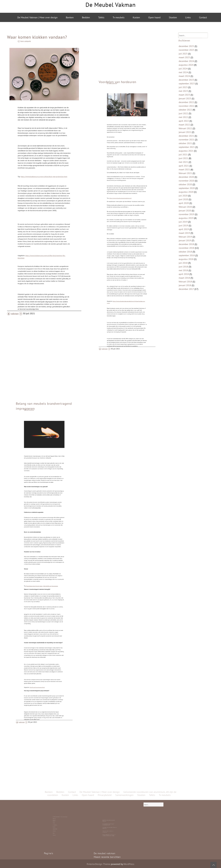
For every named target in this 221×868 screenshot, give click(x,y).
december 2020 (190, 173)
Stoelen (173, 17)
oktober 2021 (189, 148)
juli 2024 (187, 93)
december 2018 (190, 223)
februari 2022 (189, 137)
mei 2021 (187, 162)
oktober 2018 (189, 228)
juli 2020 (187, 187)
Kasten (136, 17)
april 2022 (188, 131)
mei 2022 (187, 129)
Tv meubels (119, 17)
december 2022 (190, 118)
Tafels (101, 17)
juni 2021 (187, 159)
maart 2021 (188, 167)
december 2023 (190, 101)
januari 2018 (188, 253)
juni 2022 (187, 126)
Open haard (154, 17)
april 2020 (188, 192)
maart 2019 (188, 215)
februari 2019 (189, 217)
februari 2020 (189, 195)
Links (188, 17)
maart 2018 (188, 248)
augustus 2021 (189, 154)
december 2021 (190, 143)
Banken (70, 17)
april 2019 (188, 212)
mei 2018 (187, 242)
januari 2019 (188, 220)
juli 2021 (187, 156)
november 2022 (190, 120)
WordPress (129, 864)
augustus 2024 (189, 90)
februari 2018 (189, 251)
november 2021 (190, 145)
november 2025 (190, 79)
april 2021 (188, 165)
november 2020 (190, 176)
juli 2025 (187, 82)
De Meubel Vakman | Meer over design (37, 17)
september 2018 (190, 231)
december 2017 (189, 256)
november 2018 (190, 226)
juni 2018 (187, 239)
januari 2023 (188, 115)
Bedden (86, 17)
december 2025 (190, 76)
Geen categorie (38, 75)
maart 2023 (188, 112)
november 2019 (190, 201)
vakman (22, 282)
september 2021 (190, 151)
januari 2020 (188, 198)
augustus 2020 (189, 184)
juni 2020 (187, 190)
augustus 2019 (189, 203)
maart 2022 (188, 134)
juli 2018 (187, 237)
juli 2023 (187, 106)
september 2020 (190, 181)
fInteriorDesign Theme (98, 864)
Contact (203, 17)
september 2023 (190, 104)
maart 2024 (188, 98)
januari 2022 (188, 140)
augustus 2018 (189, 234)
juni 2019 (187, 209)
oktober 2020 (189, 179)
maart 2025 (188, 84)
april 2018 (188, 245)
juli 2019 (187, 206)
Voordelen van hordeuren (123, 158)
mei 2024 (187, 95)
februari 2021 (189, 170)
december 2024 (190, 87)
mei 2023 (187, 109)
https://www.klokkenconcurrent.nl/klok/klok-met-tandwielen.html (44, 177)
